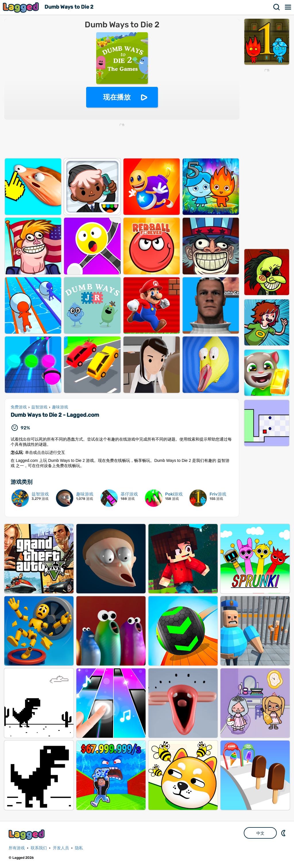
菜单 (288, 7)
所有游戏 (17, 848)
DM (284, 833)
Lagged (22, 7)
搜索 (277, 7)
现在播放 (117, 97)
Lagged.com (27, 834)
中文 (260, 833)
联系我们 (39, 848)
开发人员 (61, 848)
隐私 (79, 848)
